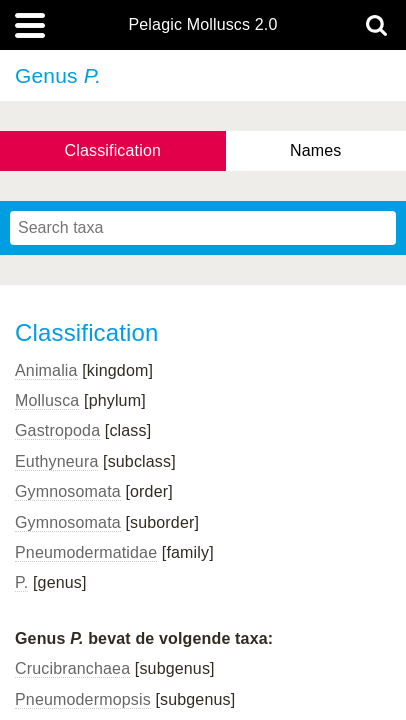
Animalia (46, 370)
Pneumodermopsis (83, 699)
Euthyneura (56, 461)
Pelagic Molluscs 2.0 (202, 25)
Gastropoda (57, 430)
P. (21, 582)
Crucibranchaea (72, 668)
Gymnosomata (68, 491)
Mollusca (47, 400)
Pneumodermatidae (86, 552)
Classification (113, 150)
